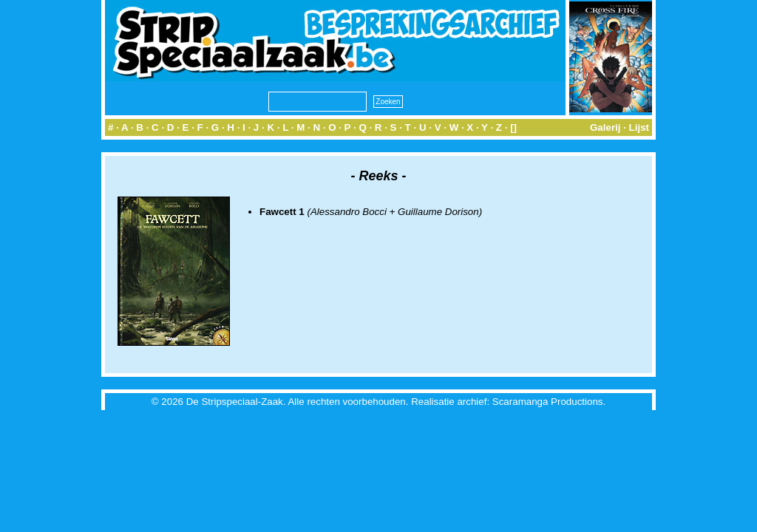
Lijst (639, 127)
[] (513, 127)
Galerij (605, 127)
